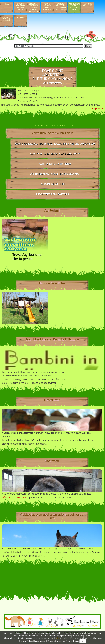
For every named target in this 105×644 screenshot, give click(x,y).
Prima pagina (40, 125)
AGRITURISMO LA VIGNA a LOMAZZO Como (55, 154)
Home (7, 4)
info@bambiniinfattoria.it (14, 497)
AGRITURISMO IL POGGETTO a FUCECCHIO (55, 174)
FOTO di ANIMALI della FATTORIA (47, 7)
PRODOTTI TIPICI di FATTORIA (7, 19)
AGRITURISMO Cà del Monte (55, 164)
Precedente (58, 125)
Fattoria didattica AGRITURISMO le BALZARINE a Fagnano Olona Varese (55, 144)
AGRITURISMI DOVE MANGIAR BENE (74, 7)
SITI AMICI (20, 17)
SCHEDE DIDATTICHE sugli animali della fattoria (61, 7)
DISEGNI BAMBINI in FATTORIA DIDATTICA (20, 7)
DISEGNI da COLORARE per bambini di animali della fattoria (34, 8)
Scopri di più (98, 108)
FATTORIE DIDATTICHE (88, 5)
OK (83, 641)
